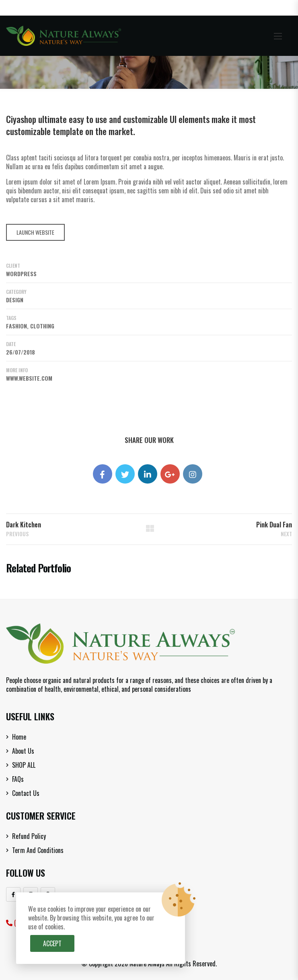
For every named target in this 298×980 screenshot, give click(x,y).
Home (19, 737)
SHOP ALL (24, 765)
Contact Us (26, 793)
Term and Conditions (38, 850)
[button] (278, 36)
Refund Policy (29, 836)
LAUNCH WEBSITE (35, 232)
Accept (52, 943)
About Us (23, 751)
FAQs (18, 779)
